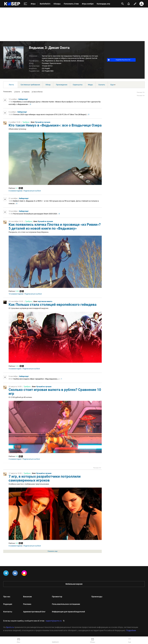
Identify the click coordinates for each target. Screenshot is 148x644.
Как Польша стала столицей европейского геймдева (53, 305)
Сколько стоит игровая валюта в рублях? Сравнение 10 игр (55, 392)
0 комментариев (15, 191)
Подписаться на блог (32, 191)
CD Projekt (46, 68)
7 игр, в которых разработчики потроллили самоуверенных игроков (45, 478)
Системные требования (30, 85)
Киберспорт (23, 99)
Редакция (8, 604)
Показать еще (53, 551)
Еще (113, 85)
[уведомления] (129, 4)
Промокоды (97, 597)
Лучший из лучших (43, 122)
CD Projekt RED (48, 71)
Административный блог (34, 612)
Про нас (7, 597)
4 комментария (15, 369)
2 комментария (15, 459)
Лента (11, 85)
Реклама (27, 604)
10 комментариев (16, 294)
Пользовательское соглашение (66, 604)
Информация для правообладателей (68, 612)
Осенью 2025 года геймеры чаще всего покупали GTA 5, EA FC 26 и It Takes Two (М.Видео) (50, 114)
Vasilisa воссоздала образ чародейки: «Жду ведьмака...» (36, 379)
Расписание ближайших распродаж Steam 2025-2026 (35, 214)
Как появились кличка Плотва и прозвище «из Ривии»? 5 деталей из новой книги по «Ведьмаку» (55, 226)
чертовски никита (45, 301)
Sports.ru (10, 627)
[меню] (25, 4)
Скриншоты (78, 85)
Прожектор (57, 597)
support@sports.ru (54, 621)
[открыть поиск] (123, 4)
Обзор (48, 85)
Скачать (102, 85)
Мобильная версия (74, 584)
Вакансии (27, 597)
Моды (90, 85)
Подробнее (131, 630)
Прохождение (62, 85)
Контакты (8, 612)
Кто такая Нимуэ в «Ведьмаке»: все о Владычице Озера (55, 125)
